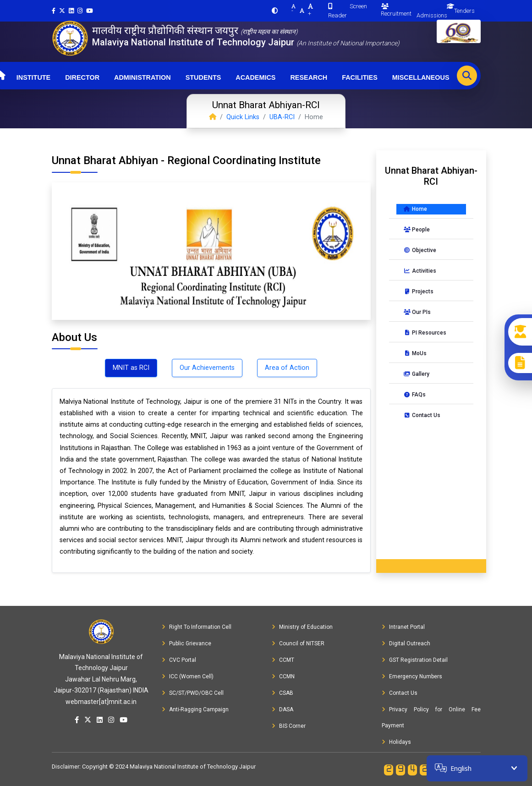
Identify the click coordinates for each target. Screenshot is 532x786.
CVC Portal (179, 660)
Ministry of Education (302, 627)
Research (309, 77)
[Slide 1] (211, 307)
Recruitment (396, 10)
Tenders (464, 11)
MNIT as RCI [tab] (131, 368)
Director (82, 77)
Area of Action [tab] (287, 368)
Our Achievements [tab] (207, 368)
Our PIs (417, 312)
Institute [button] (33, 77)
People (417, 230)
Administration (143, 77)
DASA (282, 709)
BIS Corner (289, 726)
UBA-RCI (282, 117)
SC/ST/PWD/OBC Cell (193, 693)
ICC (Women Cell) (188, 676)
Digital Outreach (406, 643)
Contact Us (422, 415)
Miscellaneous (421, 77)
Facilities (360, 77)
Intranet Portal (403, 627)
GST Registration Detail (415, 660)
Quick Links (243, 117)
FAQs (415, 395)
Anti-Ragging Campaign (195, 709)
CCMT (283, 660)
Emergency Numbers (412, 676)
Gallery (417, 374)
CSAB (282, 693)
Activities (420, 271)
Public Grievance (186, 643)
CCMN (283, 676)
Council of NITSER (298, 643)
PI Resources (425, 333)
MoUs (415, 353)
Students (203, 77)
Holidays (396, 742)
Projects (419, 291)
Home (415, 209)
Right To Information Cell (197, 627)
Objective (420, 250)
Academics (255, 77)
